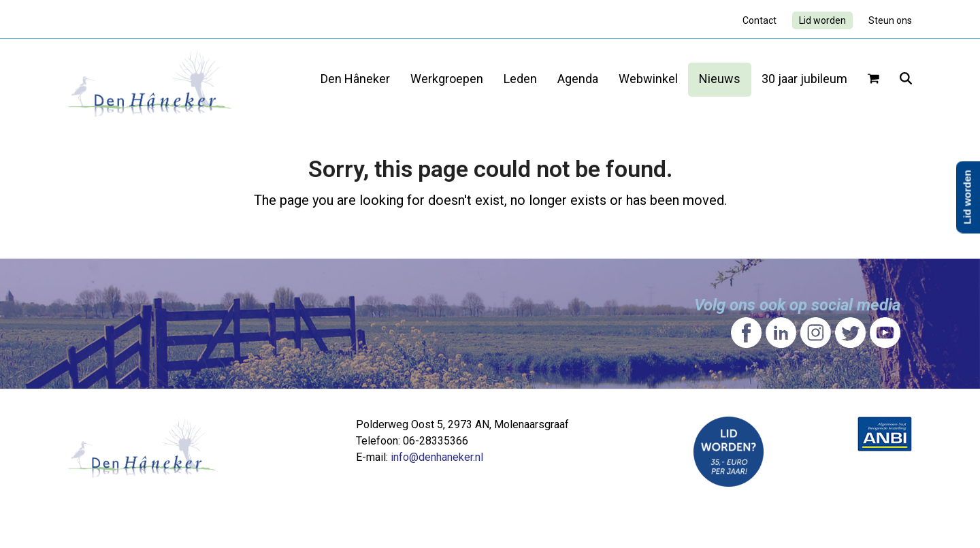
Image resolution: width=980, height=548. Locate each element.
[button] (873, 80)
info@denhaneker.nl (437, 457)
